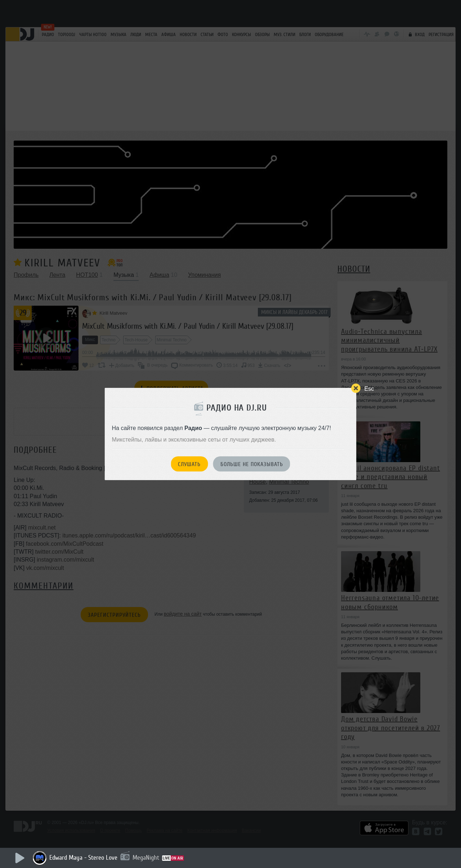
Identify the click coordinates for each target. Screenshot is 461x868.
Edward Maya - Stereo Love (83, 858)
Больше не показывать (252, 464)
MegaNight (146, 858)
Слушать (189, 464)
